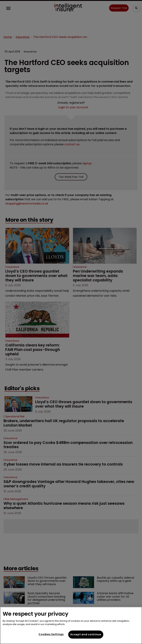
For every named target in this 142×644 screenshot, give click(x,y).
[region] (71, 625)
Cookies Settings (51, 634)
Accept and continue (86, 634)
